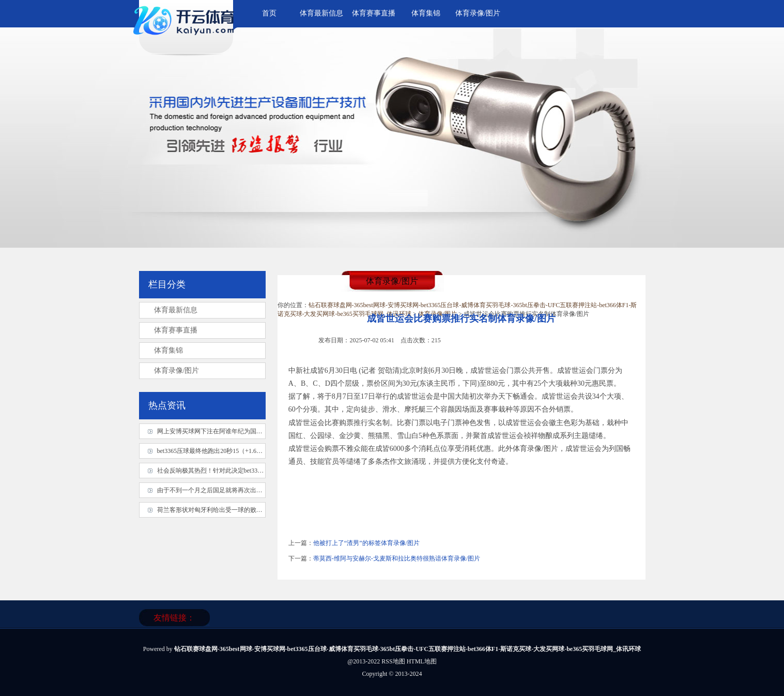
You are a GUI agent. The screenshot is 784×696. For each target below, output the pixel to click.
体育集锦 (426, 13)
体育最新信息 (321, 13)
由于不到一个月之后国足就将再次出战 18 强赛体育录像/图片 (240, 490)
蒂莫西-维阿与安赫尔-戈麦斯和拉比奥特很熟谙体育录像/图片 (397, 558)
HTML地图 (422, 661)
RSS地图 (393, 661)
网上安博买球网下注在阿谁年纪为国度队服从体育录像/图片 (239, 431)
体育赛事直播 (374, 13)
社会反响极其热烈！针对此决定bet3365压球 (217, 471)
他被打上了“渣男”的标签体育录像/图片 (366, 543)
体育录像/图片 (478, 13)
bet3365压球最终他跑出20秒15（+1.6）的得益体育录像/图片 (239, 451)
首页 (269, 13)
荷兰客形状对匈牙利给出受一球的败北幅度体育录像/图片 (235, 510)
